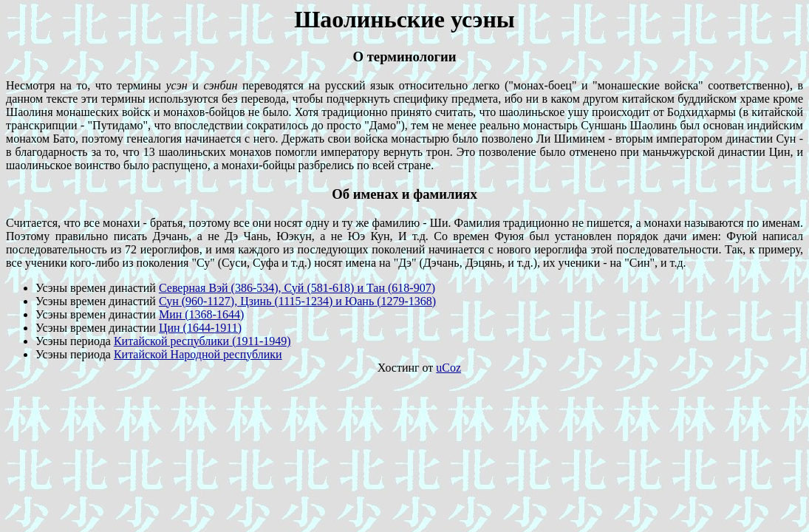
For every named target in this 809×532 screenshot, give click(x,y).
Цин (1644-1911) (200, 328)
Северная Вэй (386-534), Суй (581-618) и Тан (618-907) (297, 288)
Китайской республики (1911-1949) (202, 341)
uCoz (448, 368)
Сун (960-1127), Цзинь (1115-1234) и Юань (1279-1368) (297, 301)
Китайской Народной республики (198, 354)
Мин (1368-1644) (201, 314)
